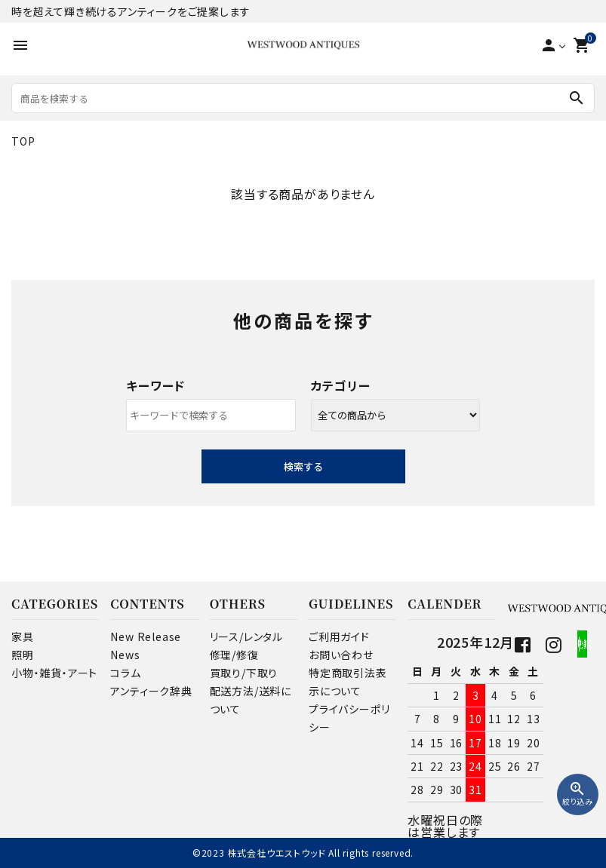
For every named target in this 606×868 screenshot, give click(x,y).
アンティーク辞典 (151, 691)
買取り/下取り (244, 673)
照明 (23, 655)
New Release (146, 636)
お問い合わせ (341, 655)
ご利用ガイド (339, 636)
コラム (125, 673)
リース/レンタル (246, 636)
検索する (303, 466)
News (125, 655)
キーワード (155, 385)
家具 (23, 636)
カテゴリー (341, 385)
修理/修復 (234, 655)
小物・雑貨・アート (54, 673)
